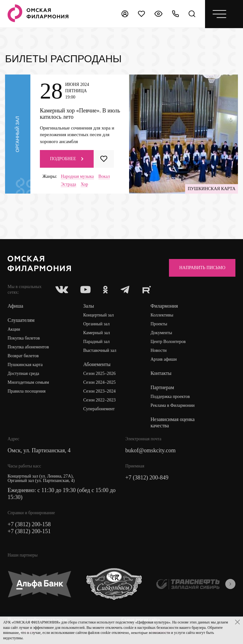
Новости (159, 350)
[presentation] (230, 584)
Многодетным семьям (28, 382)
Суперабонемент (99, 409)
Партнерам (162, 387)
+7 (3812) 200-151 (29, 531)
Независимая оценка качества (173, 422)
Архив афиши (164, 359)
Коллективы (162, 315)
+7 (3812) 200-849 (147, 478)
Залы (89, 306)
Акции (14, 329)
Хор (84, 184)
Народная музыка (77, 177)
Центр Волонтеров (168, 342)
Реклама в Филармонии (173, 405)
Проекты (159, 324)
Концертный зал (99, 315)
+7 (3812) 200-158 (29, 524)
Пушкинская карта (25, 365)
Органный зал (96, 324)
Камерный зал (97, 333)
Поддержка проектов (170, 397)
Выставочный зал (100, 350)
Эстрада (68, 184)
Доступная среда (23, 373)
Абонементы (97, 364)
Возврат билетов (23, 356)
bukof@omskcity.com (150, 450)
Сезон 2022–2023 (99, 400)
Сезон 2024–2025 (99, 382)
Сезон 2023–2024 (99, 391)
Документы (161, 333)
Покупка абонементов (28, 347)
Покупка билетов (24, 338)
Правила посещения (27, 391)
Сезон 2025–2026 (99, 373)
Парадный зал (96, 342)
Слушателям (21, 320)
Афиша (15, 306)
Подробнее (67, 159)
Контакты (161, 373)
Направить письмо (202, 268)
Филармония (164, 306)
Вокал (104, 177)
